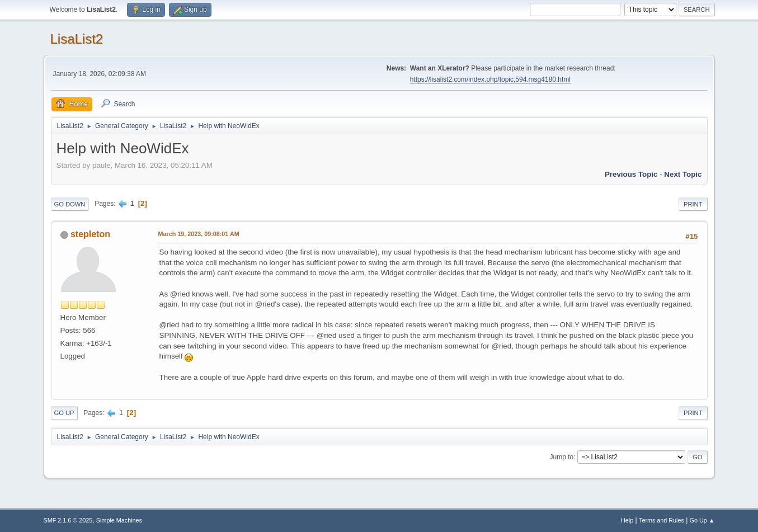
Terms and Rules (662, 520)
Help (627, 520)
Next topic (683, 174)
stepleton (90, 234)
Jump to (562, 457)
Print (693, 204)
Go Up (64, 413)
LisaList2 (77, 39)
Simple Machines (119, 520)
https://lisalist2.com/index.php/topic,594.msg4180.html (490, 79)
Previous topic (631, 174)
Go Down (70, 204)
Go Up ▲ (702, 520)
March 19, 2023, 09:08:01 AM (199, 234)
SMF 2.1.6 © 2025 (68, 520)
